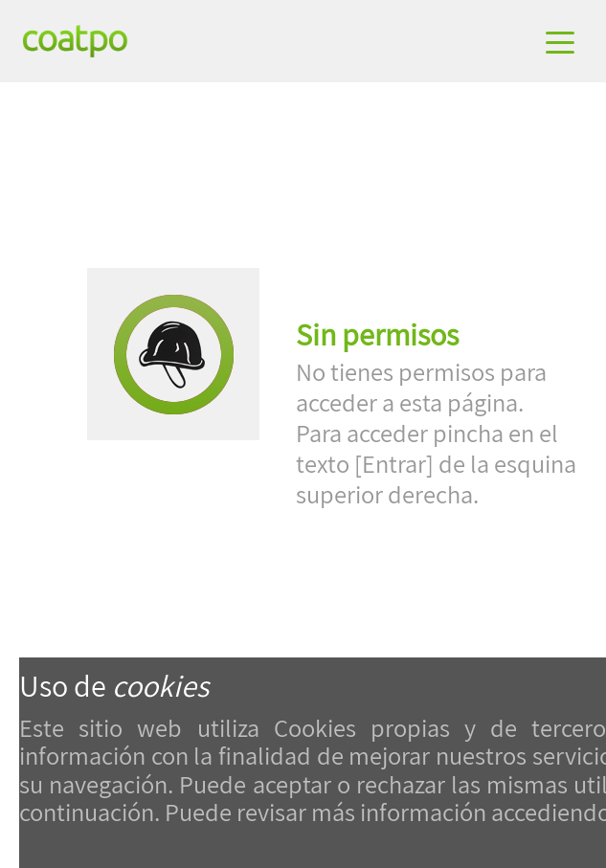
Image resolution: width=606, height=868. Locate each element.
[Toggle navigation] (562, 41)
